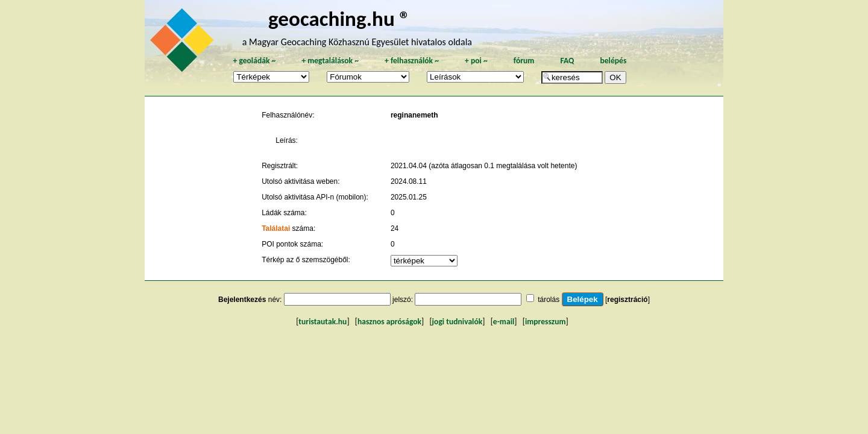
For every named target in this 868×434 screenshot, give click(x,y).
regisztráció (627, 300)
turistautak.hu (322, 322)
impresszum (546, 322)
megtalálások (330, 61)
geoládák (254, 61)
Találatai (276, 228)
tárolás (549, 300)
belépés (613, 61)
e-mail (504, 322)
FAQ (567, 61)
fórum (524, 61)
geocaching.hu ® (339, 18)
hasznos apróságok (389, 322)
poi (476, 61)
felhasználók (412, 61)
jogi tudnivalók (458, 322)
